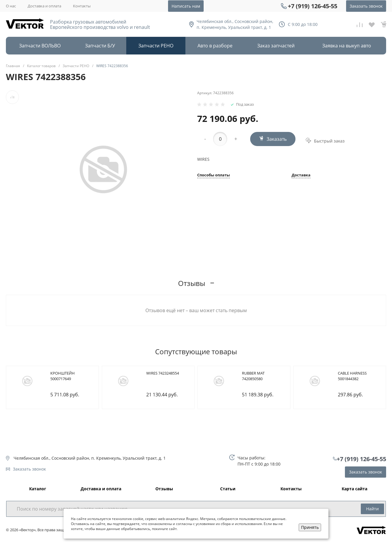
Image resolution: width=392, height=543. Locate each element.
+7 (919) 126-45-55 (313, 6)
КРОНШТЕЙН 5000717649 (63, 376)
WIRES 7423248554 (163, 373)
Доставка (301, 175)
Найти (372, 509)
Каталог (38, 489)
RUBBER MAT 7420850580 (253, 376)
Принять (310, 527)
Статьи (228, 489)
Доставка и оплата (44, 6)
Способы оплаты (214, 175)
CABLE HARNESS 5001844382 (352, 376)
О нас (11, 6)
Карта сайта (354, 489)
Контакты (82, 6)
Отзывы (164, 489)
